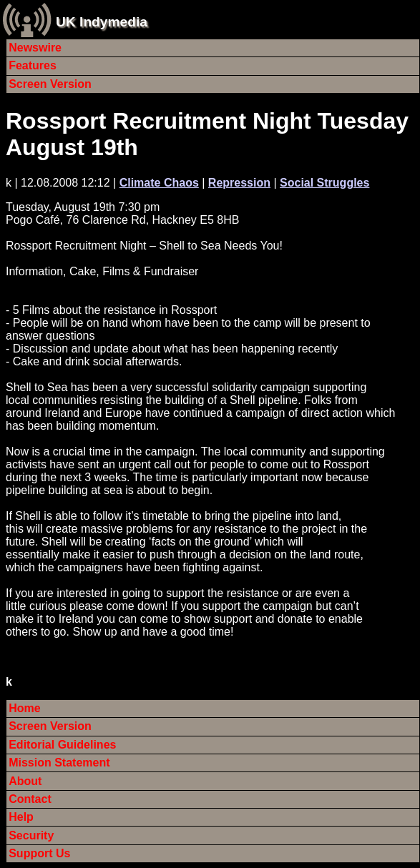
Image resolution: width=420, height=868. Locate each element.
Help (21, 817)
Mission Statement (59, 763)
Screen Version (50, 84)
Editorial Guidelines (62, 745)
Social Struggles (324, 183)
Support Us (39, 853)
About (25, 781)
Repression (239, 183)
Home (24, 708)
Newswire (35, 48)
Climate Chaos (159, 183)
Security (31, 835)
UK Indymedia (102, 22)
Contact (30, 799)
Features (33, 65)
